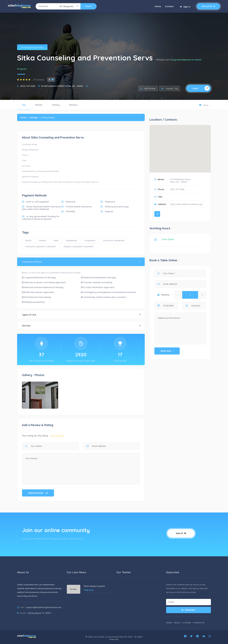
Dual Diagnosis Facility (32, 47)
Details (39, 105)
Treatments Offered (81, 262)
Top (24, 105)
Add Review (148, 88)
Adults (28, 240)
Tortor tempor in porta (94, 586)
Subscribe (188, 610)
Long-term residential (114, 240)
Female (43, 240)
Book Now (167, 351)
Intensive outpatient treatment (41, 246)
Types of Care (81, 315)
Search (89, 6)
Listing (187, 623)
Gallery (56, 105)
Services (81, 325)
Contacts (199, 623)
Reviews (73, 105)
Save (204, 105)
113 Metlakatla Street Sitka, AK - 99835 (62, 86)
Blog (178, 623)
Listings (34, 117)
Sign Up (181, 533)
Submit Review (38, 493)
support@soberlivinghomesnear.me (44, 607)
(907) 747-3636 (28, 86)
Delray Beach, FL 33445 (39, 613)
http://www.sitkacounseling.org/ (186, 204)
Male (56, 240)
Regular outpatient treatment (79, 246)
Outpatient (90, 240)
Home (158, 6)
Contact (169, 6)
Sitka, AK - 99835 (179, 182)
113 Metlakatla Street (180, 179)
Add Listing (208, 6)
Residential (71, 240)
